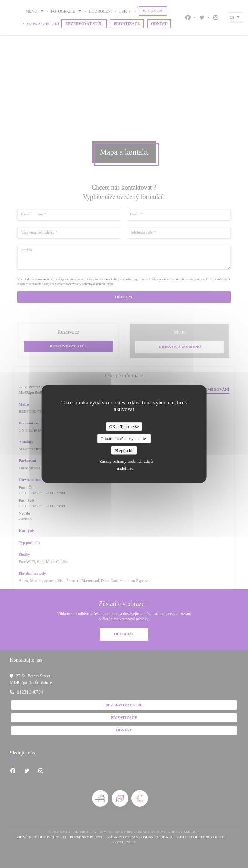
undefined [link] (125, 468)
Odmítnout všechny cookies (124, 439)
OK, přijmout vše (124, 426)
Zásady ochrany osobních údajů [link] (126, 461)
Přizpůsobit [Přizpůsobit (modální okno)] (124, 450)
